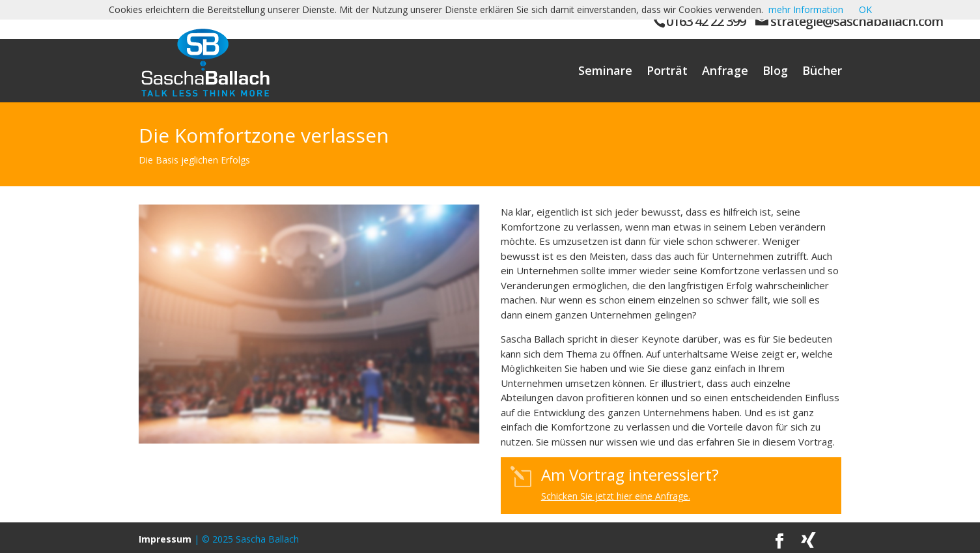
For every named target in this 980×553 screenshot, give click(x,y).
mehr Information (806, 9)
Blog (775, 72)
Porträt (667, 72)
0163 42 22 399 (706, 21)
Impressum (165, 539)
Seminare (605, 72)
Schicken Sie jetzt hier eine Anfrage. (616, 496)
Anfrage (725, 72)
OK (865, 9)
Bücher (822, 72)
